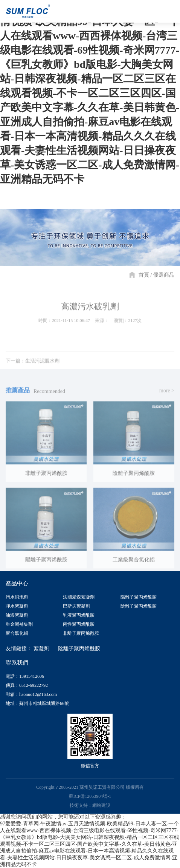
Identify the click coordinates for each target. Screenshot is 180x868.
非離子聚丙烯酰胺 (81, 633)
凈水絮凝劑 (17, 606)
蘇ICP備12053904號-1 (90, 796)
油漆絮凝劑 (17, 615)
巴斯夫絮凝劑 (76, 606)
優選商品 (164, 275)
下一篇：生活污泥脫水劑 (33, 363)
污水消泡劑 (17, 597)
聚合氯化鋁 (17, 633)
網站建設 (101, 805)
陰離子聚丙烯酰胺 (139, 606)
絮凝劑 (41, 649)
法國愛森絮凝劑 (79, 597)
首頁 (144, 275)
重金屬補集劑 (19, 624)
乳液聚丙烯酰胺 (79, 615)
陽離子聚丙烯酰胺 (139, 597)
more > (167, 393)
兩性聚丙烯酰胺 (79, 624)
